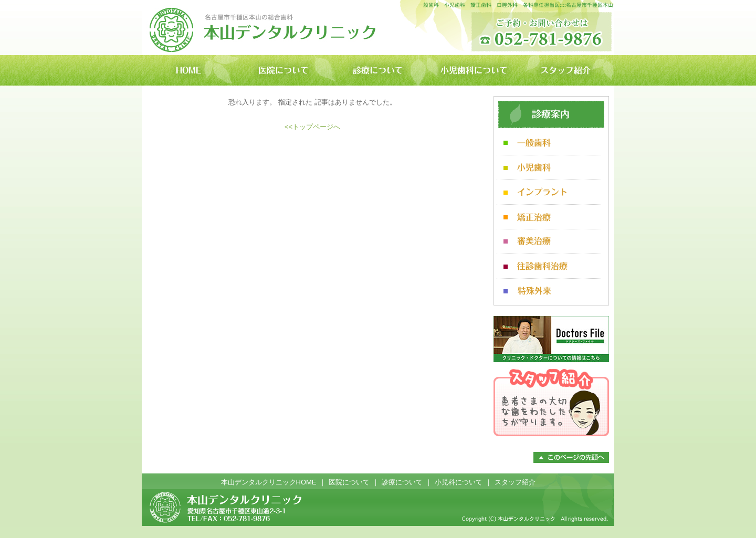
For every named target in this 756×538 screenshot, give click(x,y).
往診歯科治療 (549, 266)
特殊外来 (549, 291)
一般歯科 (549, 143)
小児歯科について (472, 70)
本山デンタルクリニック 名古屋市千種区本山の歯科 (263, 28)
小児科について (459, 482)
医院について (283, 70)
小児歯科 (549, 168)
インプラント (549, 192)
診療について (378, 70)
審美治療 (549, 242)
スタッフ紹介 (567, 70)
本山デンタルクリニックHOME (189, 70)
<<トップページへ (312, 127)
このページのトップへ (571, 457)
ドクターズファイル (551, 339)
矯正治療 (549, 217)
